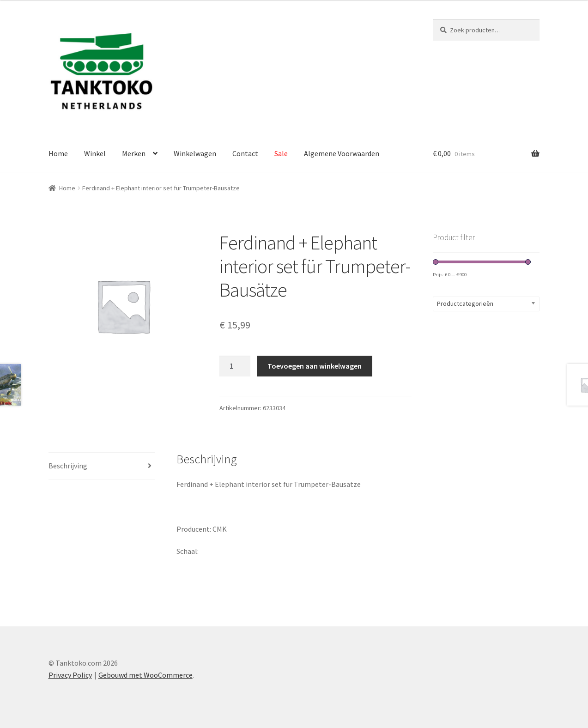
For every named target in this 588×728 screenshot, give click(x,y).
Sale (281, 153)
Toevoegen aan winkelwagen (315, 366)
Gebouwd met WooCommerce (145, 675)
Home (58, 153)
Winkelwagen (195, 153)
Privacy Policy (70, 675)
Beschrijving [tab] (68, 466)
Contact (245, 153)
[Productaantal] (235, 366)
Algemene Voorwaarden (342, 153)
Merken (134, 153)
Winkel (95, 153)
